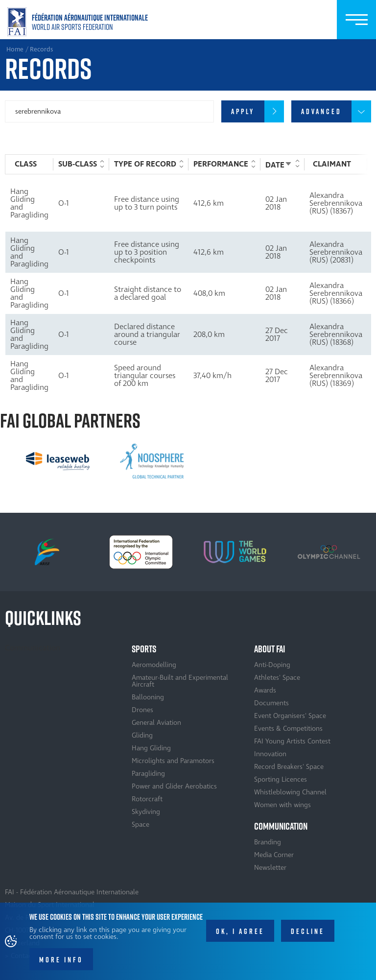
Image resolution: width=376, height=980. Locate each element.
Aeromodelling (154, 665)
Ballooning (148, 697)
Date (279, 165)
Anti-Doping (272, 665)
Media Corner (274, 855)
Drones (142, 710)
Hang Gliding (151, 748)
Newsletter (270, 868)
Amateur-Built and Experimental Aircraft (180, 681)
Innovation (270, 754)
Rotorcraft (147, 799)
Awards (265, 690)
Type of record (145, 164)
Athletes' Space (277, 678)
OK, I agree (240, 934)
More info (61, 963)
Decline (308, 934)
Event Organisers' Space (290, 716)
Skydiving (146, 812)
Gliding (142, 735)
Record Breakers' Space (289, 767)
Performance (221, 164)
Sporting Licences (281, 779)
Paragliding (148, 774)
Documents (271, 703)
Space (141, 825)
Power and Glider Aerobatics (174, 786)
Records (41, 49)
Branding (268, 842)
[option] (58, 461)
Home (80, 22)
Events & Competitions (288, 729)
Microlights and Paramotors (173, 761)
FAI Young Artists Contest (292, 741)
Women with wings (282, 805)
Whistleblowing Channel (290, 792)
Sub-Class (78, 164)
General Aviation (156, 723)
